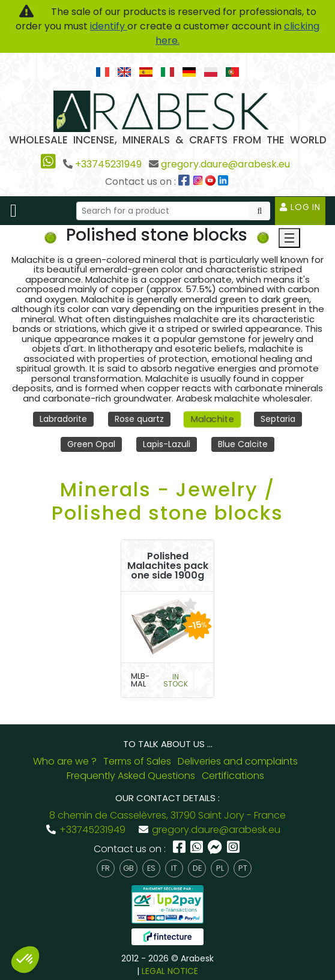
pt (243, 868)
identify (109, 26)
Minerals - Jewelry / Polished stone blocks (167, 501)
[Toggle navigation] (14, 211)
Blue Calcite (243, 444)
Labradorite (63, 419)
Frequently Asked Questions (131, 776)
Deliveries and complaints (238, 761)
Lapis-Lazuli (167, 444)
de (197, 868)
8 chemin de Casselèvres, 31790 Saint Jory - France (167, 815)
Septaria (278, 419)
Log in (300, 207)
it (174, 868)
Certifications (233, 776)
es (151, 868)
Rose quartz (139, 419)
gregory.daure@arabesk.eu (225, 164)
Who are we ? (65, 761)
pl (220, 868)
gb (128, 868)
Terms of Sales (137, 761)
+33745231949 (108, 164)
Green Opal (91, 444)
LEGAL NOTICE (170, 971)
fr (106, 868)
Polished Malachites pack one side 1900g (168, 566)
